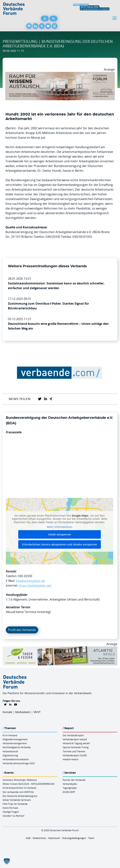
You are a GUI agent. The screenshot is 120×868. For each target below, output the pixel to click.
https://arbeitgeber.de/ (35, 585)
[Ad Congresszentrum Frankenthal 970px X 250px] (60, 74)
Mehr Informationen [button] (60, 527)
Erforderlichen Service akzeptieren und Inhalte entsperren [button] (60, 544)
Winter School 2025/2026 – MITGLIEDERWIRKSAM (28, 784)
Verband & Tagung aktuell (76, 743)
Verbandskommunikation (16, 759)
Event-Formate (10, 808)
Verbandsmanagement (15, 743)
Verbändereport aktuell (75, 739)
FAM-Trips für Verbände (15, 804)
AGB (28, 838)
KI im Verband (10, 735)
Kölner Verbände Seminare (17, 800)
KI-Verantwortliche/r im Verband (19, 788)
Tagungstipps (70, 788)
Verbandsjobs (70, 784)
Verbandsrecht (10, 751)
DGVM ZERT (69, 792)
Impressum (54, 838)
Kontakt (7, 712)
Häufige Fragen (11, 812)
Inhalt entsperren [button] (60, 534)
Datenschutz (39, 838)
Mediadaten (23, 712)
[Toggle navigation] (115, 18)
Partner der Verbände (74, 780)
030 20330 (25, 576)
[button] (7, 861)
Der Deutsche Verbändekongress (20, 796)
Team (91, 838)
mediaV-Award (70, 759)
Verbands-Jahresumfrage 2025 (19, 763)
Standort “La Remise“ (14, 816)
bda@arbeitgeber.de (30, 581)
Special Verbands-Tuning (76, 747)
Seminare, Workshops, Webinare (20, 780)
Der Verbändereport (73, 735)
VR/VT (37, 712)
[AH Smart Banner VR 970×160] (60, 649)
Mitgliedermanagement (15, 739)
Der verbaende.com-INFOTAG (18, 792)
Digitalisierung (10, 755)
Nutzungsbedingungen (74, 838)
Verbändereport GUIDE (75, 755)
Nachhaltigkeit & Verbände (17, 747)
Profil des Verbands (22, 630)
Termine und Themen (74, 751)
